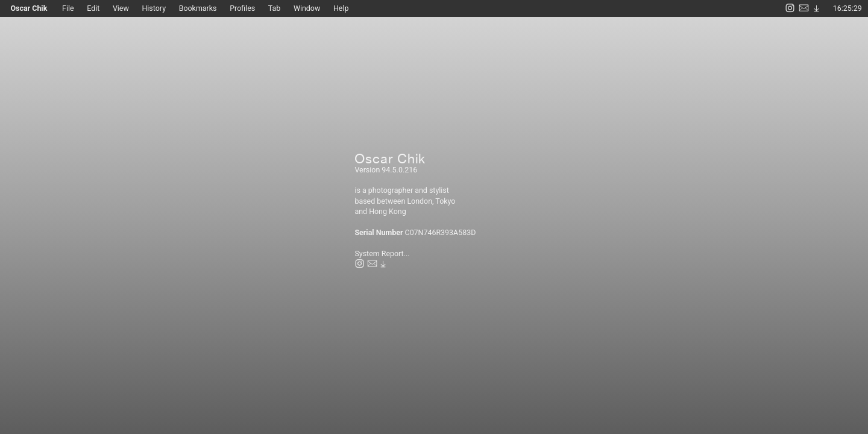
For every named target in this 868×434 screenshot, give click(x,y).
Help (341, 8)
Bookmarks (198, 8)
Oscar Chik (32, 8)
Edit (93, 8)
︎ (790, 8)
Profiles (242, 8)
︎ (804, 8)
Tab (274, 8)
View (121, 8)
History (160, 8)
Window (307, 8)
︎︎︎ (816, 8)
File (74, 8)
